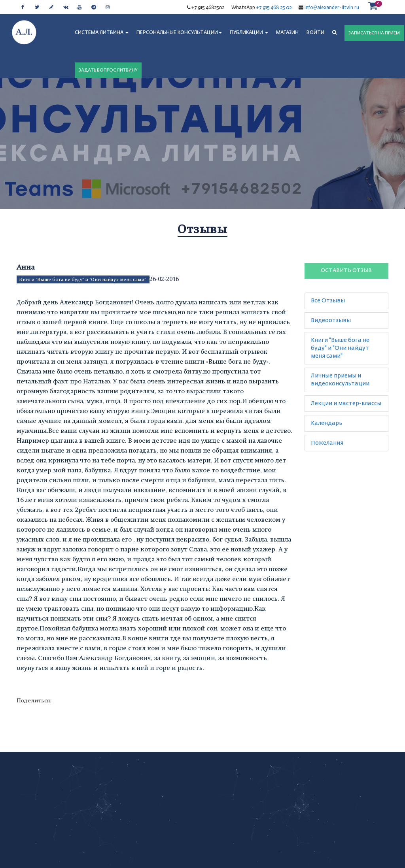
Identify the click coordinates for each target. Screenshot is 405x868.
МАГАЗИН (287, 33)
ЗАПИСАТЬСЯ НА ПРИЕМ (374, 33)
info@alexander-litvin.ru (331, 8)
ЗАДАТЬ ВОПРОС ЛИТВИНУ (108, 70)
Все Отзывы (328, 301)
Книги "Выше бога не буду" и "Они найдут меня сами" (83, 279)
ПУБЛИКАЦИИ (249, 33)
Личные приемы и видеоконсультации (340, 380)
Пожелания (327, 443)
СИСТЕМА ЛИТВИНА (102, 33)
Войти (315, 33)
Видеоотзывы (331, 321)
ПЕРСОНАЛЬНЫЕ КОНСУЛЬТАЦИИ (179, 33)
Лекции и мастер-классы (346, 404)
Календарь (326, 423)
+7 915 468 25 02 (274, 8)
